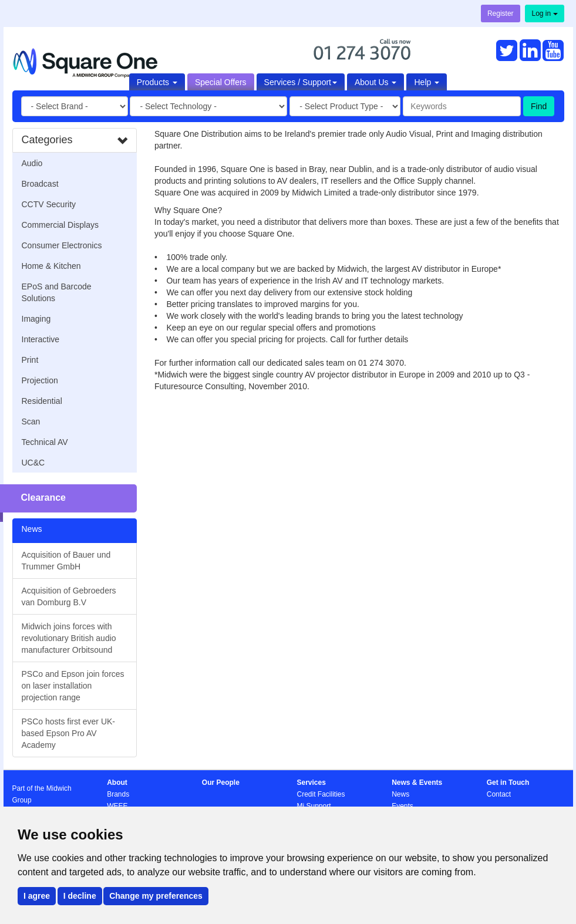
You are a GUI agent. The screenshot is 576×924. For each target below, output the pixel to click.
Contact (499, 794)
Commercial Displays (60, 225)
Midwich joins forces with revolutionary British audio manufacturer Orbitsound (69, 638)
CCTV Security (49, 204)
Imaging (36, 319)
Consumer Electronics (62, 245)
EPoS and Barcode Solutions (57, 292)
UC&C (33, 463)
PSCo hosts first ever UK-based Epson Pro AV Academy (69, 733)
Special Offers (221, 82)
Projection (40, 380)
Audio (32, 163)
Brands (118, 794)
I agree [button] (37, 896)
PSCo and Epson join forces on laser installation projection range (73, 686)
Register (501, 14)
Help (427, 82)
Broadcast (40, 184)
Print (30, 360)
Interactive (41, 339)
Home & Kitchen (51, 266)
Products (157, 82)
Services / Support (301, 82)
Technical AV (45, 442)
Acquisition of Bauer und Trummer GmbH (66, 561)
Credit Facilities (321, 794)
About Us (375, 82)
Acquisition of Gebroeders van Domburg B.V (69, 596)
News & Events (417, 783)
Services (311, 783)
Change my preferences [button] (156, 896)
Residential (42, 401)
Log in (544, 14)
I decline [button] (80, 896)
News (400, 794)
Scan (31, 421)
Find (539, 106)
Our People (221, 783)
